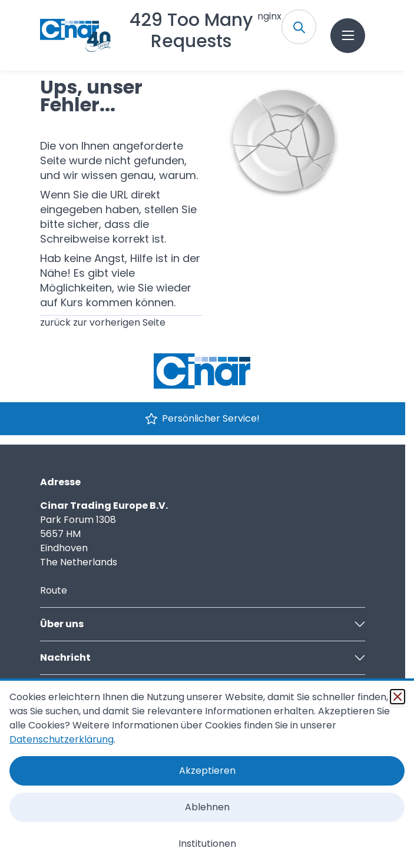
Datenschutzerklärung (62, 739)
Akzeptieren (207, 771)
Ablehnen (207, 807)
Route (54, 590)
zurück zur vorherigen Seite (103, 322)
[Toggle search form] (299, 27)
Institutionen (207, 844)
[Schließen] (398, 697)
